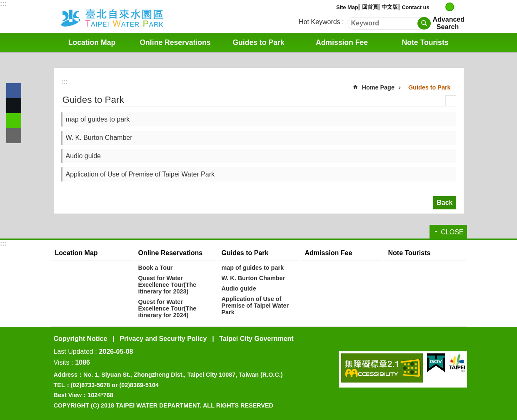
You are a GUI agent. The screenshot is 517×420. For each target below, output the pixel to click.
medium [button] (450, 7)
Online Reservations (175, 42)
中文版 (390, 7)
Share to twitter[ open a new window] (14, 106)
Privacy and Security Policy (163, 339)
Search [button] (424, 23)
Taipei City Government (256, 339)
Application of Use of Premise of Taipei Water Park (140, 174)
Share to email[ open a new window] (14, 136)
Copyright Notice (81, 339)
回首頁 (370, 7)
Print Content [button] (451, 101)
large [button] (458, 7)
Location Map (92, 42)
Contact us (415, 7)
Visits (62, 362)
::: (3, 4)
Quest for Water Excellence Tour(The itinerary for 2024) (167, 308)
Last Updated (74, 352)
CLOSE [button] (452, 232)
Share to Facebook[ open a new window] (14, 91)
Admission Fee (342, 42)
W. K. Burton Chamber (99, 138)
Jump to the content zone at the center (4, 4)
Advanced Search (448, 23)
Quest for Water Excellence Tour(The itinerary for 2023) (167, 285)
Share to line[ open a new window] (14, 121)
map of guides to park (98, 119)
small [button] (441, 7)
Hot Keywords (320, 22)
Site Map (347, 7)
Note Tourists (425, 42)
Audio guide (84, 156)
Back (445, 203)
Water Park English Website (123, 17)
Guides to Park (258, 42)
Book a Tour (156, 268)
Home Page (378, 87)
